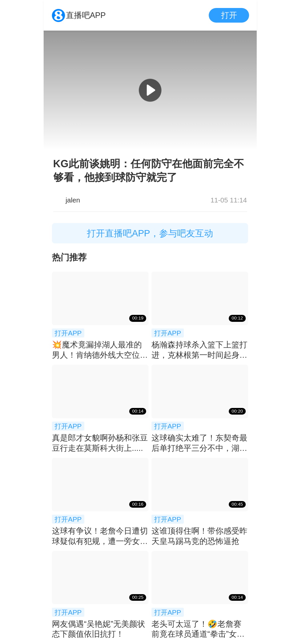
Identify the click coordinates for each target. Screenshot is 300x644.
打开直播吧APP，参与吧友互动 (150, 233)
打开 (229, 15)
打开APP (68, 333)
